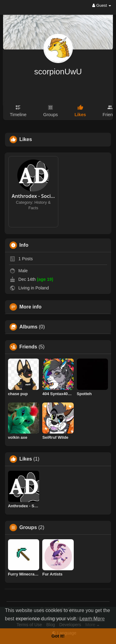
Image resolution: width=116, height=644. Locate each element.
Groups (28, 528)
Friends (28, 347)
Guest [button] (102, 5)
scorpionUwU (58, 72)
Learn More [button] (92, 619)
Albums (29, 327)
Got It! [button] (58, 636)
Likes (26, 459)
